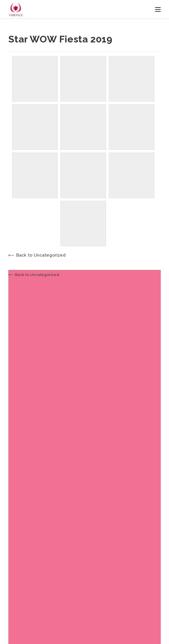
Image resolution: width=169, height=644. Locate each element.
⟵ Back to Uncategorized (37, 255)
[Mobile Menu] (158, 9)
